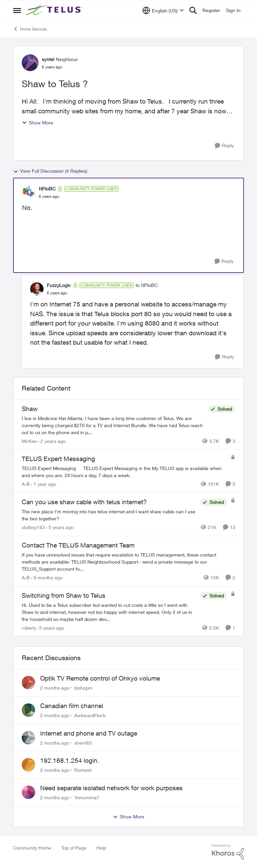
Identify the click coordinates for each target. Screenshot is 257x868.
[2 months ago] (55, 688)
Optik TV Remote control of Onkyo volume (100, 678)
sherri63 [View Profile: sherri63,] (83, 742)
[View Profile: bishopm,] (28, 683)
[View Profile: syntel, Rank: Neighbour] (30, 63)
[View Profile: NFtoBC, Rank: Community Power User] (29, 192)
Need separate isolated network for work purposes (111, 788)
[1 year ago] (44, 484)
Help (101, 848)
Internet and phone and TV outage (89, 733)
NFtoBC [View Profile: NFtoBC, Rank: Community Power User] (47, 189)
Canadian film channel (72, 706)
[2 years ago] (52, 441)
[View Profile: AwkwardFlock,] (28, 710)
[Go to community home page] (55, 10)
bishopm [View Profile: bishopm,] (83, 688)
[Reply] (224, 146)
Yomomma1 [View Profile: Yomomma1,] (87, 797)
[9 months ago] (47, 577)
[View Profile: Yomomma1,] (28, 792)
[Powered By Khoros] (228, 852)
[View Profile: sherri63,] (28, 738)
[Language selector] (163, 10)
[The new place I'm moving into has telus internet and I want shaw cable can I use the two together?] (109, 515)
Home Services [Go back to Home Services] (30, 29)
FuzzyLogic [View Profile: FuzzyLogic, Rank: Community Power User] (59, 285)
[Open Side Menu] (17, 10)
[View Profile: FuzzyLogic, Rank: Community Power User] (37, 289)
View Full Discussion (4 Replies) (50, 171)
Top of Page (74, 848)
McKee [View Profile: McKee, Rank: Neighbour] (29, 441)
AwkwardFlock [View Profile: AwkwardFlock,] (90, 715)
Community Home (32, 848)
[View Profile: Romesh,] (28, 765)
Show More (37, 123)
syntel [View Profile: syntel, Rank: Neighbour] (48, 59)
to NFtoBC (147, 285)
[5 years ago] (60, 527)
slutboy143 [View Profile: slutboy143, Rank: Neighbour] (33, 527)
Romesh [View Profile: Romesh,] (83, 770)
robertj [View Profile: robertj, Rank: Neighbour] (29, 627)
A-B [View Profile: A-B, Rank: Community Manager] (26, 484)
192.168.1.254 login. (70, 760)
